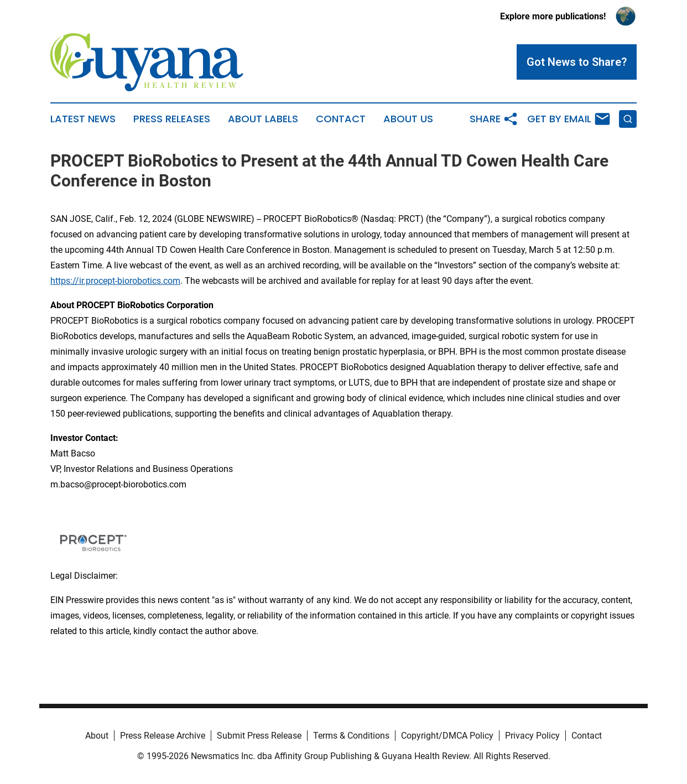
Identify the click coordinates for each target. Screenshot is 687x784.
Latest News (83, 119)
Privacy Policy (532, 736)
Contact (341, 119)
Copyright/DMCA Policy (447, 736)
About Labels (263, 119)
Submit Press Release (259, 736)
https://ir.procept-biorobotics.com (115, 281)
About (97, 736)
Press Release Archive (163, 736)
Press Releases (172, 119)
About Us (408, 119)
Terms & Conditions (351, 736)
